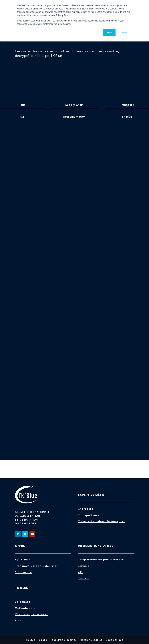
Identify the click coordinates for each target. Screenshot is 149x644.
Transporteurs (88, 515)
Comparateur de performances (101, 560)
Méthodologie (25, 608)
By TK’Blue (23, 560)
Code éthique (114, 640)
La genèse (23, 602)
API (80, 572)
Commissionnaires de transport (101, 521)
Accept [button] (109, 33)
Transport (127, 105)
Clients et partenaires (31, 614)
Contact (84, 579)
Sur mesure (23, 572)
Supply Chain (74, 105)
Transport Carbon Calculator (36, 566)
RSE (22, 117)
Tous (22, 105)
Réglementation (74, 117)
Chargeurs (86, 509)
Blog (18, 621)
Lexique (84, 566)
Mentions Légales (91, 640)
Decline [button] (124, 33)
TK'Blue (127, 117)
